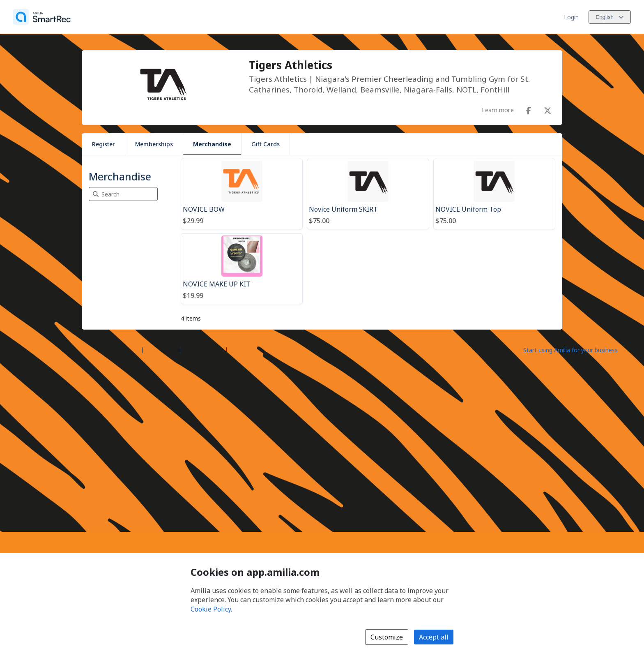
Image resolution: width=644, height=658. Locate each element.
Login (571, 17)
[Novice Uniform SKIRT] (368, 194)
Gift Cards (266, 144)
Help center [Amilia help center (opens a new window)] (161, 350)
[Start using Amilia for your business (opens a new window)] (577, 349)
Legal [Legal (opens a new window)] (237, 350)
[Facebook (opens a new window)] (529, 109)
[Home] (42, 17)
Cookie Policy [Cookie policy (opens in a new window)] (211, 609)
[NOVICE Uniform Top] (494, 194)
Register (103, 144)
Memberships (154, 144)
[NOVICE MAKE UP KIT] (242, 269)
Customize (387, 637)
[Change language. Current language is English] (610, 17)
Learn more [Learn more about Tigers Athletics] (498, 110)
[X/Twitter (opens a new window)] (547, 109)
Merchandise (212, 144)
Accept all (434, 637)
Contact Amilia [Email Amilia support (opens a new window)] (203, 350)
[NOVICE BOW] (242, 194)
